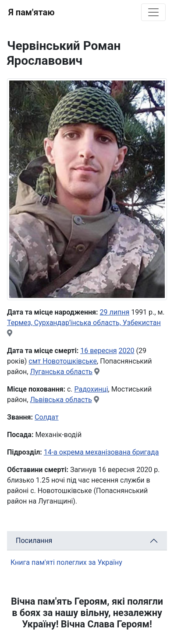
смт (36, 361)
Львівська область (61, 400)
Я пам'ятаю (31, 12)
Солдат (47, 417)
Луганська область (61, 372)
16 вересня (98, 351)
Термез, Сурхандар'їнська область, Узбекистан (84, 323)
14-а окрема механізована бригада (101, 452)
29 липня (115, 312)
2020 (127, 351)
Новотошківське (70, 361)
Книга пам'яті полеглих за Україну (66, 562)
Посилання (34, 541)
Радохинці (91, 389)
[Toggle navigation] (153, 12)
